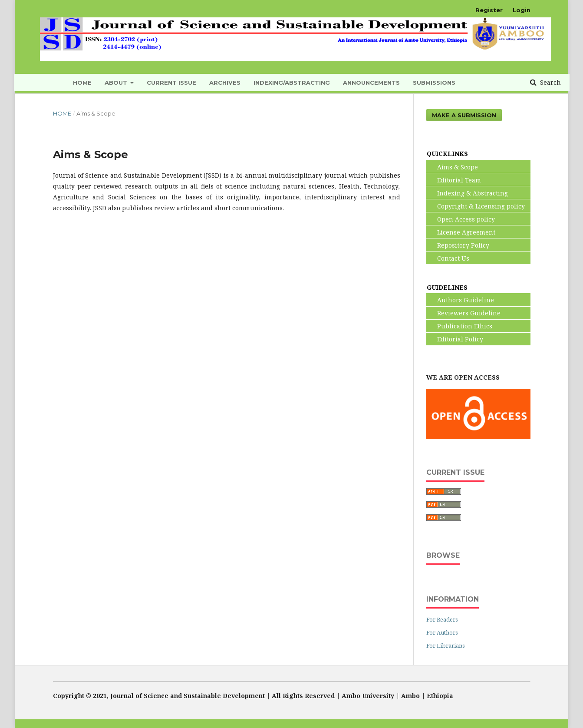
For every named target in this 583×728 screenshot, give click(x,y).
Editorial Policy (455, 339)
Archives (225, 83)
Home (62, 113)
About (117, 83)
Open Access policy (461, 219)
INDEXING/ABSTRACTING (292, 83)
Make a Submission (464, 115)
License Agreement (461, 232)
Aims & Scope (452, 167)
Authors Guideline (460, 300)
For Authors (442, 632)
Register (489, 10)
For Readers (442, 619)
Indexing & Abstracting (467, 193)
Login (522, 10)
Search (550, 82)
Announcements (371, 83)
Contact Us (448, 258)
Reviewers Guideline (464, 313)
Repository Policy (458, 245)
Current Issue (171, 83)
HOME (82, 83)
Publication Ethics (459, 326)
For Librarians (446, 645)
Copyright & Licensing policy (476, 206)
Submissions (434, 83)
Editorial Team (454, 180)
